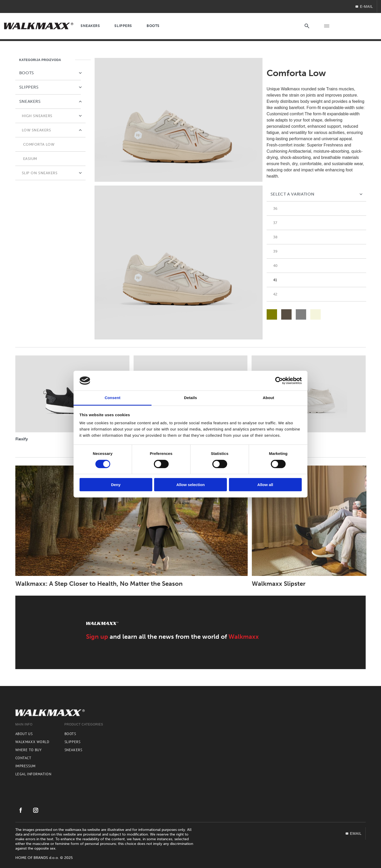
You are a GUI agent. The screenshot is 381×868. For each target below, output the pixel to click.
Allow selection (190, 485)
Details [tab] (190, 398)
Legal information (33, 774)
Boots (70, 734)
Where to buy (29, 750)
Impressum (25, 766)
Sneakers (73, 750)
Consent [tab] (113, 398)
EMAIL (353, 833)
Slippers (72, 742)
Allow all (265, 485)
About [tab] (268, 398)
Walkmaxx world (32, 742)
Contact (23, 758)
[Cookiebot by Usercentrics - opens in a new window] (279, 381)
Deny (116, 485)
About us (24, 734)
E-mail (364, 6)
